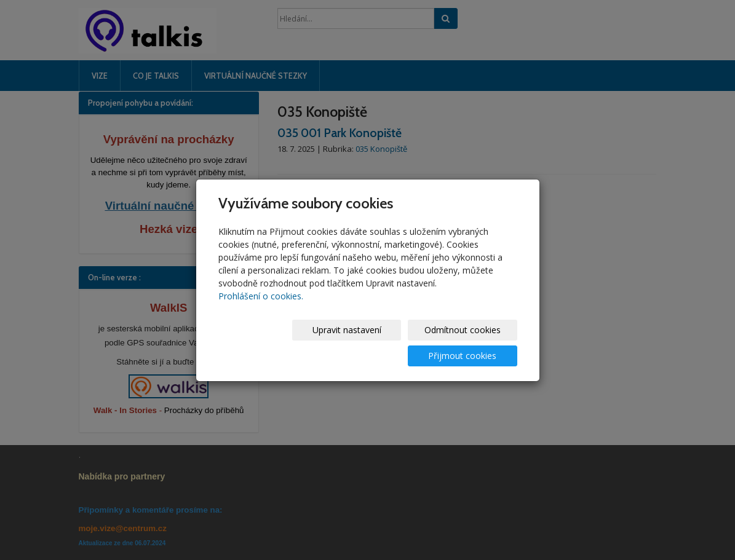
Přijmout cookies (470, 343)
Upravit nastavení (268, 343)
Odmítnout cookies (369, 343)
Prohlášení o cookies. (261, 309)
